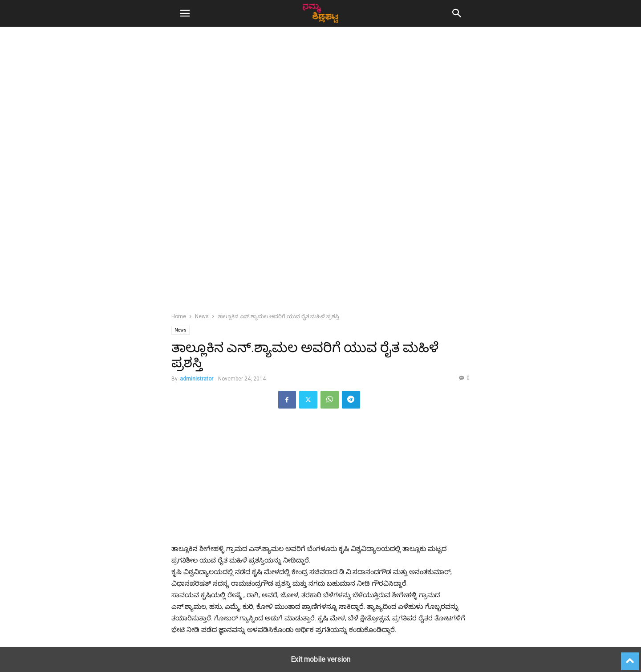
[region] (320, 111)
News (202, 316)
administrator (197, 379)
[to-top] (630, 657)
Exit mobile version (320, 659)
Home (179, 316)
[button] (185, 13)
